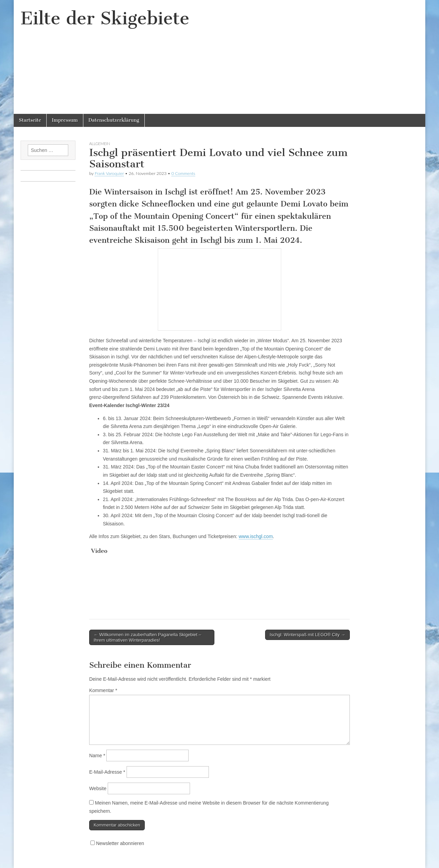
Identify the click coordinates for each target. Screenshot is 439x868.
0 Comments (183, 173)
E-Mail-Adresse (107, 772)
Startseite (30, 120)
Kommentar (103, 690)
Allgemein (100, 144)
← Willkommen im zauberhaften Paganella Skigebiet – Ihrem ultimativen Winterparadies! (147, 637)
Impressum (65, 120)
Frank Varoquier (109, 173)
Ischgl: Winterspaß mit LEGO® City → (307, 635)
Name (97, 756)
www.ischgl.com (256, 536)
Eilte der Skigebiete (105, 18)
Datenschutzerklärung (114, 120)
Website (98, 788)
